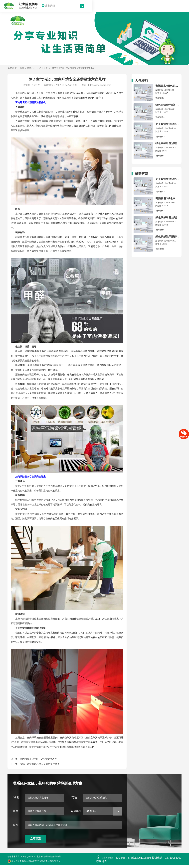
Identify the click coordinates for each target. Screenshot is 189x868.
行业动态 (46, 68)
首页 (22, 68)
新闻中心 (32, 68)
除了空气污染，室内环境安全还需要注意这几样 (80, 68)
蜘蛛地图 (102, 864)
